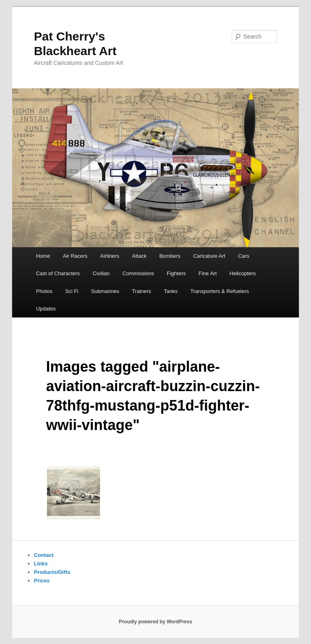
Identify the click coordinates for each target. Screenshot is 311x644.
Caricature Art (209, 256)
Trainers (142, 291)
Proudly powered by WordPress (155, 622)
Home (43, 256)
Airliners (110, 256)
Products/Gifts (52, 572)
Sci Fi (72, 291)
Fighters (176, 273)
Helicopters (243, 273)
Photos (44, 291)
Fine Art (208, 273)
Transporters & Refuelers (220, 291)
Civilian (101, 273)
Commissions (138, 273)
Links (41, 564)
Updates (46, 309)
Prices (42, 581)
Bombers (170, 256)
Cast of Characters (58, 273)
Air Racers (75, 256)
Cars (244, 256)
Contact (44, 555)
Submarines (105, 291)
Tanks (171, 291)
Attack (139, 256)
